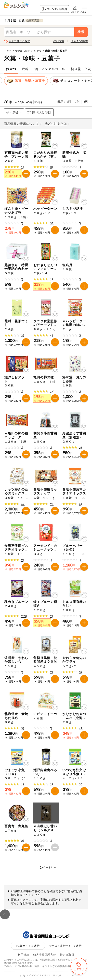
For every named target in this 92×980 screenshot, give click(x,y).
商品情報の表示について (23, 124)
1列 (69, 101)
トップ (8, 51)
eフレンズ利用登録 (54, 9)
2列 (77, 101)
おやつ (38, 51)
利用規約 (23, 955)
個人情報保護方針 (45, 955)
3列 (86, 101)
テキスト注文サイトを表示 (65, 946)
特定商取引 (67, 955)
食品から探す (23, 51)
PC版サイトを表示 (28, 946)
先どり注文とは (57, 124)
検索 (81, 32)
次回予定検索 (79, 41)
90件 (37, 102)
